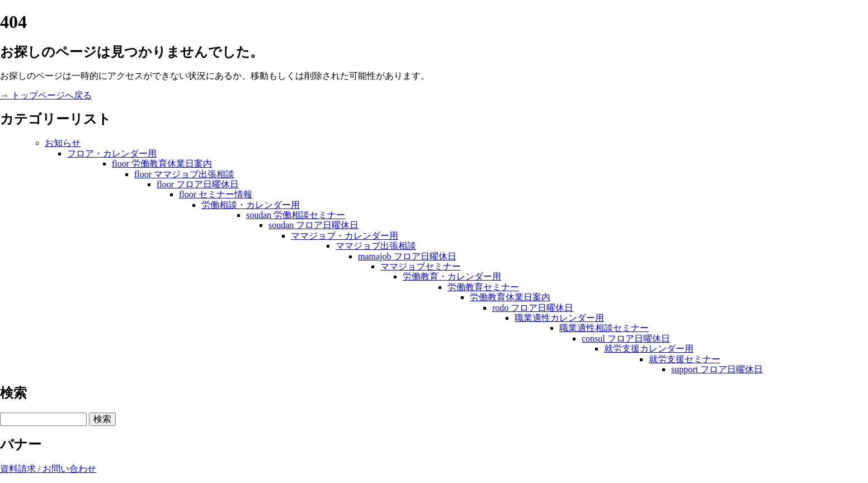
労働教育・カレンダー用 (452, 276)
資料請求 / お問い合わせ (48, 469)
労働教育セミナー (483, 287)
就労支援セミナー (685, 359)
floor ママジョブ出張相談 (184, 174)
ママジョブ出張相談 (376, 246)
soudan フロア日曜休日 (313, 225)
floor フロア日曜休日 (198, 184)
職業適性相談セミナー (604, 328)
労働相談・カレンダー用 (251, 205)
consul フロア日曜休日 (626, 338)
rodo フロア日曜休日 (533, 308)
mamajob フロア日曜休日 (407, 256)
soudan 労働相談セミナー (296, 215)
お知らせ (63, 143)
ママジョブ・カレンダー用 (345, 236)
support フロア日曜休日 (717, 369)
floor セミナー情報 (216, 194)
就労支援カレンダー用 (649, 349)
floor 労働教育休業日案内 (162, 164)
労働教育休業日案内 (510, 297)
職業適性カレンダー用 (559, 318)
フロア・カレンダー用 (112, 153)
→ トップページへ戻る (46, 95)
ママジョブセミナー (421, 266)
